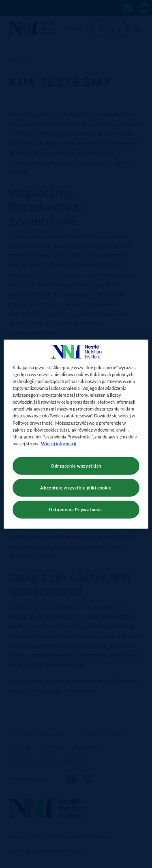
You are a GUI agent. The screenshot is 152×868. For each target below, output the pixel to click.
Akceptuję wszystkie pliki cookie (76, 487)
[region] (76, 434)
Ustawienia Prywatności (76, 509)
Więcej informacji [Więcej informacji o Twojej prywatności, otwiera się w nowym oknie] (59, 443)
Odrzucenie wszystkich (76, 465)
